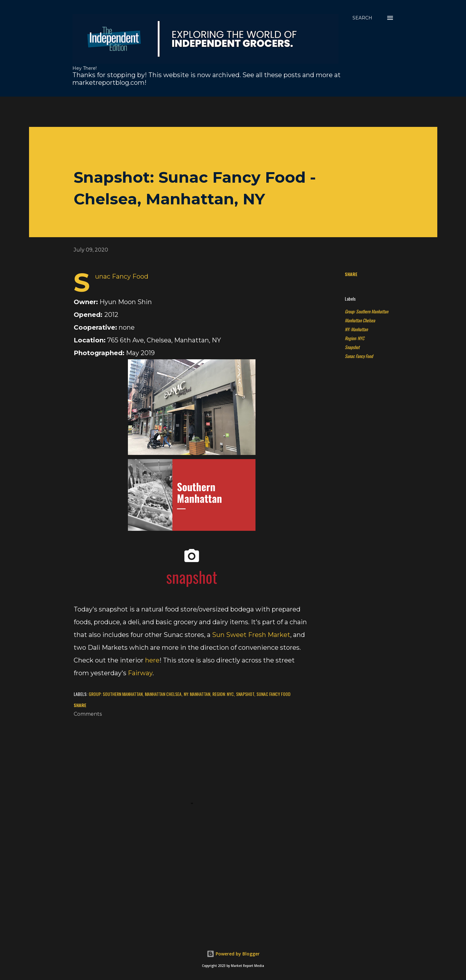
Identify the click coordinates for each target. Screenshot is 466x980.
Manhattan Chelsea (360, 320)
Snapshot (352, 347)
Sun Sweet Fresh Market (251, 635)
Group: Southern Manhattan (366, 311)
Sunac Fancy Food (359, 356)
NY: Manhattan (356, 329)
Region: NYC (355, 338)
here (152, 660)
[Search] (362, 18)
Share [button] (351, 274)
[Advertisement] (184, 111)
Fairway (140, 673)
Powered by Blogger (233, 954)
